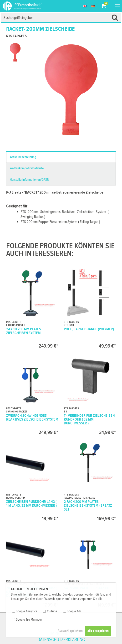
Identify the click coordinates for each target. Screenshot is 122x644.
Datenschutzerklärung (61, 640)
